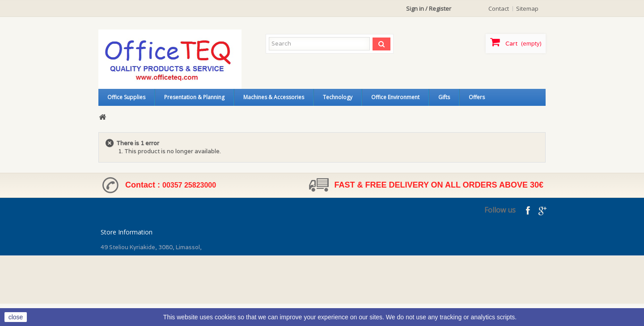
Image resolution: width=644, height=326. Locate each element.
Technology (338, 97)
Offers (477, 97)
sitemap (527, 8)
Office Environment (395, 97)
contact (499, 8)
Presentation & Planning (194, 97)
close (16, 317)
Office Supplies (126, 97)
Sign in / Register (429, 8)
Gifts (444, 97)
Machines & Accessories (274, 97)
